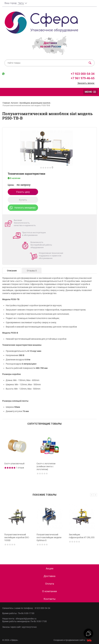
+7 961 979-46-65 (83, 78)
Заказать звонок (86, 83)
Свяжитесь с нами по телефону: (18, 608)
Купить (23, 200)
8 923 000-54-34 (42, 608)
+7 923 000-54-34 (82, 74)
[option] (17, 457)
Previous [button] (92, 495)
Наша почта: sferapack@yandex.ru (19, 619)
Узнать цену (23, 192)
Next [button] (95, 495)
